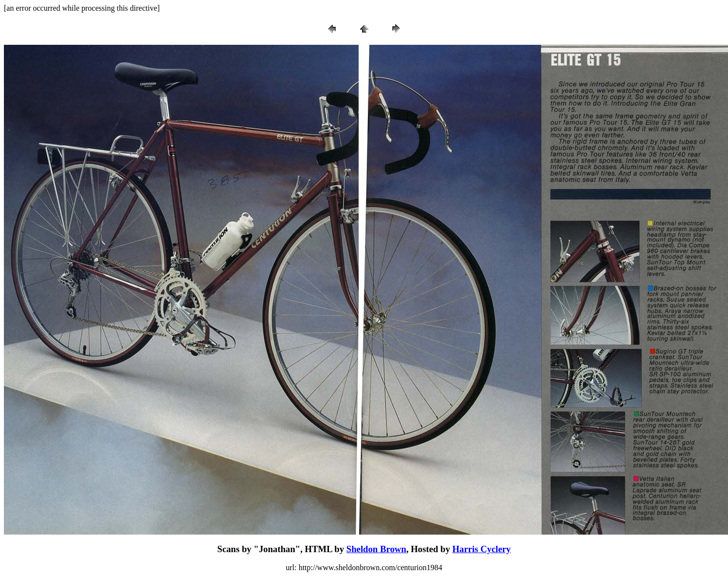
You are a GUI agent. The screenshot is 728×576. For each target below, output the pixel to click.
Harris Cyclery (481, 549)
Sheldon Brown (376, 549)
